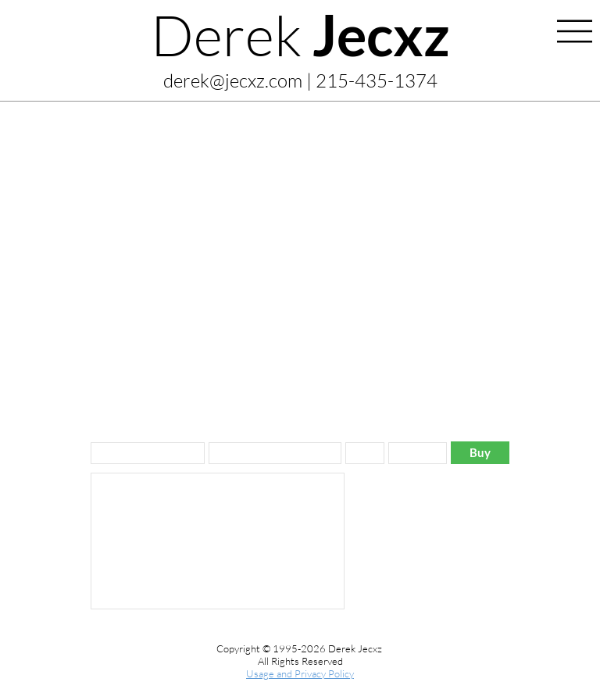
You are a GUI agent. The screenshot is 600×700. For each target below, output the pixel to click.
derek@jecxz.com (233, 80)
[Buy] (480, 453)
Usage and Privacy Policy (300, 673)
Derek (300, 34)
